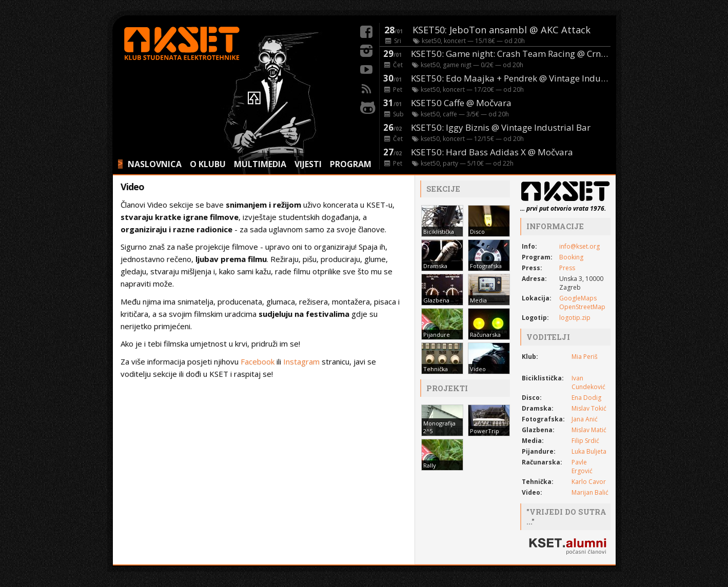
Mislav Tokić (589, 408)
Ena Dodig (586, 398)
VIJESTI (308, 164)
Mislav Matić (589, 430)
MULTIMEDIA (260, 164)
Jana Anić (585, 419)
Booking (571, 257)
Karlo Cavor (589, 482)
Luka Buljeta (589, 451)
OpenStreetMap (582, 307)
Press (567, 268)
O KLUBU (208, 164)
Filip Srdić (585, 441)
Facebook (258, 361)
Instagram (301, 361)
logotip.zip (575, 318)
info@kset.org (579, 246)
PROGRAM (351, 164)
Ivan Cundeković (588, 382)
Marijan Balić (590, 492)
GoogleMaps (578, 298)
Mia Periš (585, 357)
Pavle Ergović (582, 467)
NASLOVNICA (155, 164)
